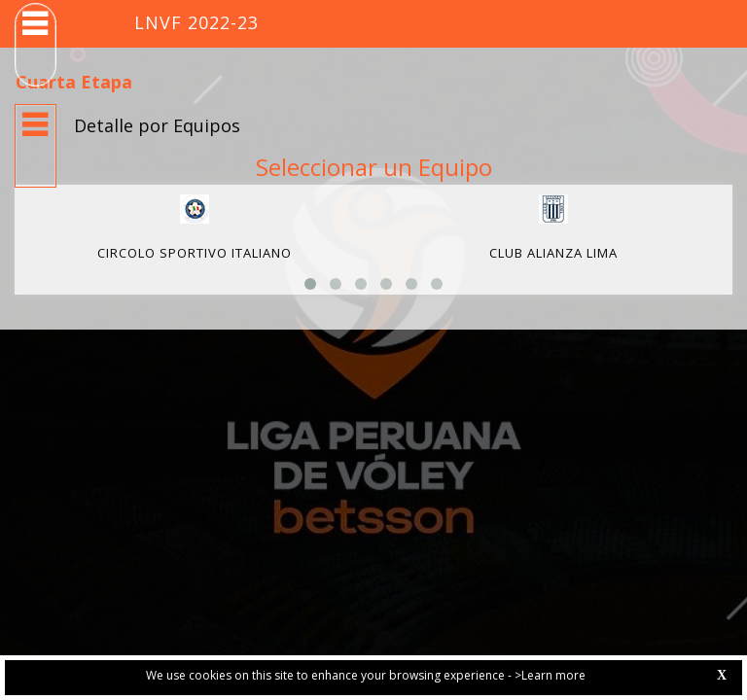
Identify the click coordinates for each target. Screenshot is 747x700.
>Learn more (550, 675)
